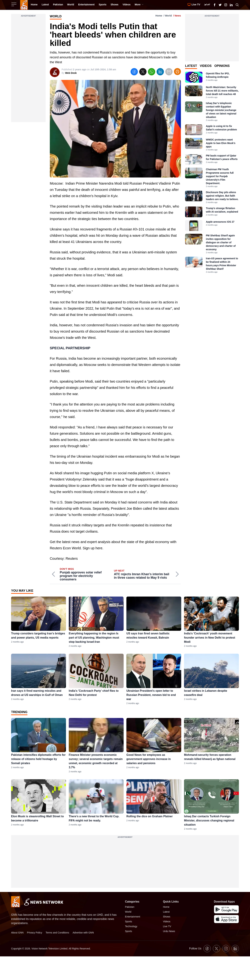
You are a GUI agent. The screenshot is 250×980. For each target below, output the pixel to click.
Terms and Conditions (57, 933)
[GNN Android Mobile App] (226, 909)
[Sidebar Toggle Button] (14, 4)
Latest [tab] (191, 66)
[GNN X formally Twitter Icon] (220, 5)
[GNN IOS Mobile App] (226, 919)
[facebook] (134, 72)
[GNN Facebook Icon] (215, 5)
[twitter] (143, 72)
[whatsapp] (152, 72)
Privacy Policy (35, 933)
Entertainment (133, 917)
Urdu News (169, 931)
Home (159, 16)
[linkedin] (160, 72)
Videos (167, 921)
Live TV (167, 926)
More (139, 5)
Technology (131, 926)
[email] (169, 72)
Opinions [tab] (222, 66)
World (168, 16)
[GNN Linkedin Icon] (231, 5)
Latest (166, 912)
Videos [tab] (206, 66)
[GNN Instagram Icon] (226, 5)
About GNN (17, 933)
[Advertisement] (28, 70)
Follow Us (195, 948)
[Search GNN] (237, 5)
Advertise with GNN (83, 933)
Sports (128, 921)
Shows (167, 917)
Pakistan (130, 907)
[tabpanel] (212, 173)
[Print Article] (177, 72)
